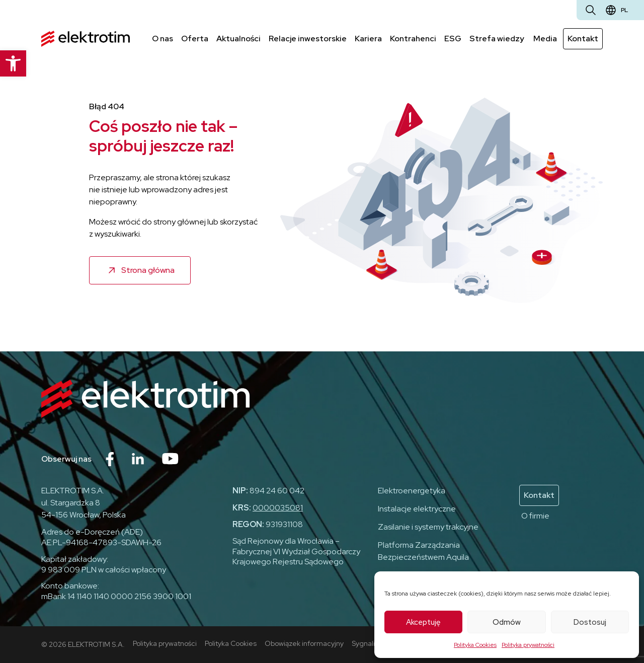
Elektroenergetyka (412, 491)
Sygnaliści (368, 643)
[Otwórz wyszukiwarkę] (591, 10)
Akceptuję (423, 622)
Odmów (507, 622)
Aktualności (238, 39)
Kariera (368, 39)
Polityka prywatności (528, 645)
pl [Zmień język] (624, 10)
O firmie (535, 516)
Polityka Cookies (475, 645)
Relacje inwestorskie (308, 39)
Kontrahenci (413, 39)
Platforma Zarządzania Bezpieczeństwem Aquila (423, 551)
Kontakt (583, 39)
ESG (453, 39)
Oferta (195, 39)
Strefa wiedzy (497, 39)
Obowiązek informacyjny (304, 643)
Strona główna (148, 270)
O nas (163, 39)
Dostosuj (590, 622)
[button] (13, 63)
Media (545, 39)
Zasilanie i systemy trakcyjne (428, 527)
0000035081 (278, 508)
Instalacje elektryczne (417, 509)
